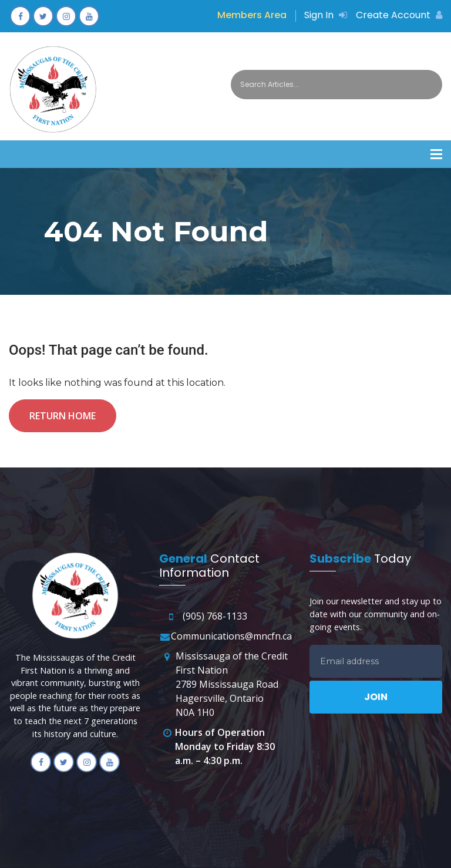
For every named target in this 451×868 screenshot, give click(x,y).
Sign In (326, 15)
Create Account (399, 15)
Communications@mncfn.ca (231, 636)
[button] (436, 154)
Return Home (63, 416)
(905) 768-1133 (215, 616)
